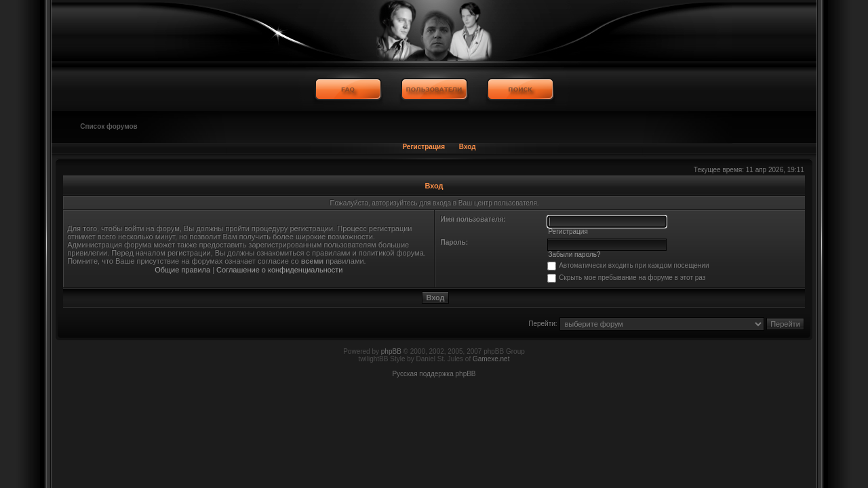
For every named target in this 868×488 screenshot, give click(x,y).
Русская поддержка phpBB (434, 374)
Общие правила (182, 270)
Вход (468, 147)
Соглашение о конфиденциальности (279, 270)
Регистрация (423, 147)
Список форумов (109, 126)
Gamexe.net (491, 359)
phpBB (391, 351)
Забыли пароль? (574, 255)
